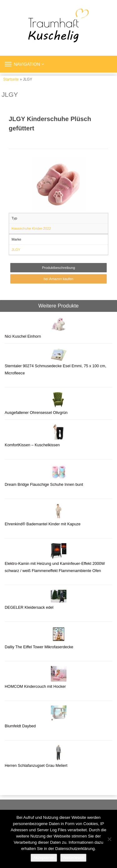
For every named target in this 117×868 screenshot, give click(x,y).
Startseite (11, 79)
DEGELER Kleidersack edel (29, 608)
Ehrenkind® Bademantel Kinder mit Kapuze (43, 524)
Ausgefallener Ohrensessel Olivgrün (36, 413)
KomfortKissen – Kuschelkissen (32, 445)
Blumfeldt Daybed (20, 726)
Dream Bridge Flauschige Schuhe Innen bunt (44, 485)
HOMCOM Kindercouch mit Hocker (35, 687)
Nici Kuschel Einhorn (23, 336)
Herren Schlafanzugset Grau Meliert (36, 766)
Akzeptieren (44, 858)
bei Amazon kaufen (58, 279)
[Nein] (109, 839)
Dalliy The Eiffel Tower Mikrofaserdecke (39, 647)
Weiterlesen (73, 858)
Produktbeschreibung (59, 268)
